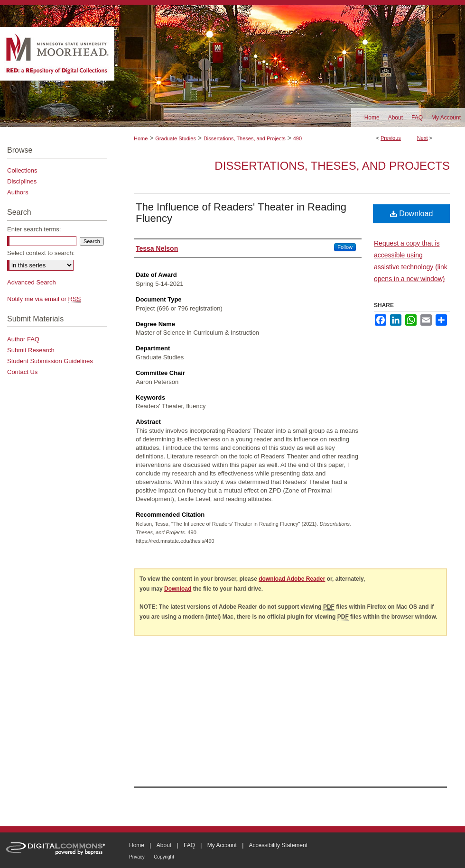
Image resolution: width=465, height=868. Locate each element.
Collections (22, 170)
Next (423, 138)
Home (141, 138)
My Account (222, 845)
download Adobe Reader (292, 579)
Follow (345, 247)
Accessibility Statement (278, 845)
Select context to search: (41, 253)
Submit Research (31, 350)
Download (412, 214)
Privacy (137, 857)
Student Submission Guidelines (50, 361)
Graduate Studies (176, 138)
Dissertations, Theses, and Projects (245, 138)
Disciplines (22, 181)
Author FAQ (23, 339)
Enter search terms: (34, 229)
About (164, 845)
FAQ (189, 845)
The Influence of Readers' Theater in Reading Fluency (241, 213)
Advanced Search (32, 282)
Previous (391, 138)
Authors (18, 192)
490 (298, 138)
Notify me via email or (44, 299)
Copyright (164, 857)
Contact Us (22, 372)
